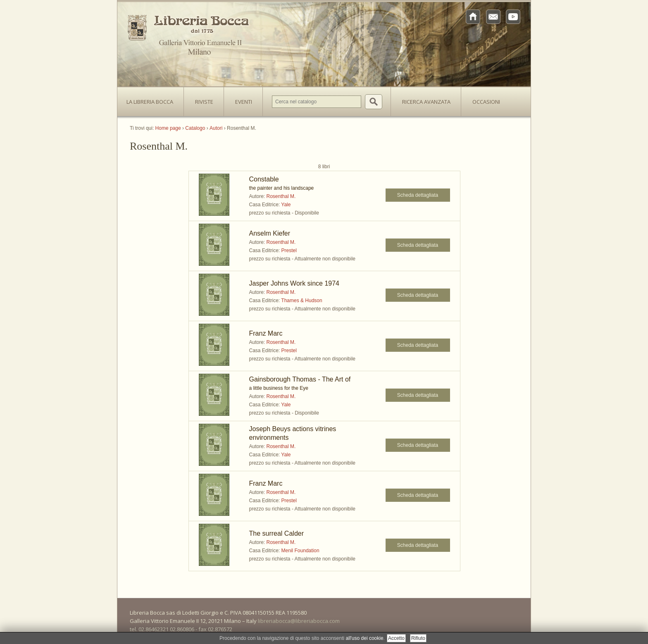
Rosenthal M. (281, 196)
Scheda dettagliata (418, 195)
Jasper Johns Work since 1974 (294, 283)
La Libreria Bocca (153, 99)
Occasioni (486, 102)
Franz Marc (266, 333)
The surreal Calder (277, 533)
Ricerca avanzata (426, 102)
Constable (264, 179)
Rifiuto (418, 638)
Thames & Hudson (301, 301)
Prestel (289, 250)
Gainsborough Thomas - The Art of (300, 379)
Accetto (396, 638)
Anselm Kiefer (270, 233)
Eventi (244, 102)
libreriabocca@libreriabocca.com (299, 621)
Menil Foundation (300, 551)
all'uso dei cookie (365, 638)
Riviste (202, 99)
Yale (286, 205)
